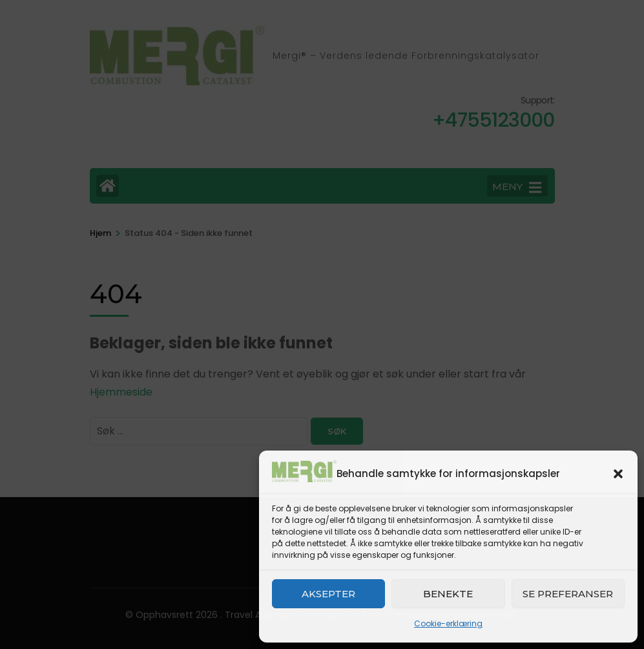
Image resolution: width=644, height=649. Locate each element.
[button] (618, 474)
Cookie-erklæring (448, 623)
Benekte (448, 594)
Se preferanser (568, 594)
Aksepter (328, 594)
